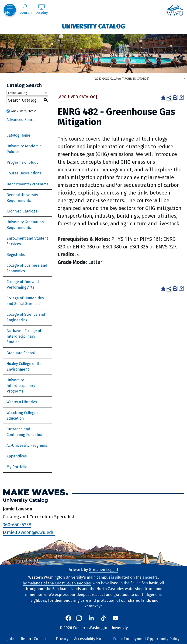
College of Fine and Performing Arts (23, 285)
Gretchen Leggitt (104, 570)
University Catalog (94, 26)
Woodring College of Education (24, 416)
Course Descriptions (24, 173)
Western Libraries (22, 402)
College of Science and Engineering (26, 317)
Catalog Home (18, 135)
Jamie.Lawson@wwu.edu (29, 532)
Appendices (17, 456)
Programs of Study (23, 162)
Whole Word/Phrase (24, 111)
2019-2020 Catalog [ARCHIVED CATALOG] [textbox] (122, 79)
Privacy (62, 639)
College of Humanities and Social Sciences (25, 301)
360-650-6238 (17, 524)
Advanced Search (22, 120)
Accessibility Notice (91, 639)
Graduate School (21, 353)
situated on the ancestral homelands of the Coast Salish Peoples (91, 580)
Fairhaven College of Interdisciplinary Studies (24, 336)
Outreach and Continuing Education (25, 432)
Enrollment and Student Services (27, 241)
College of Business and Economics (27, 268)
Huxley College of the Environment (24, 366)
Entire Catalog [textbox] (18, 93)
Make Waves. (35, 492)
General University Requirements (22, 198)
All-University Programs (27, 445)
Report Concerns (36, 639)
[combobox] (140, 78)
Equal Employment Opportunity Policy (146, 639)
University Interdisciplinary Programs (21, 386)
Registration (17, 255)
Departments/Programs (27, 184)
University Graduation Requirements (25, 225)
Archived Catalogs (22, 211)
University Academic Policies (24, 149)
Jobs (11, 639)
